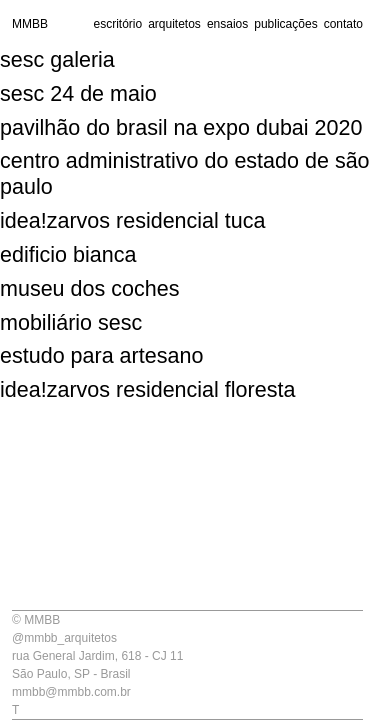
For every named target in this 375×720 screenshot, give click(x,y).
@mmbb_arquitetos (64, 638)
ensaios (227, 24)
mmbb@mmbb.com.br (71, 692)
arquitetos (174, 24)
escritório (117, 24)
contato (343, 24)
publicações (285, 24)
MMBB (30, 24)
